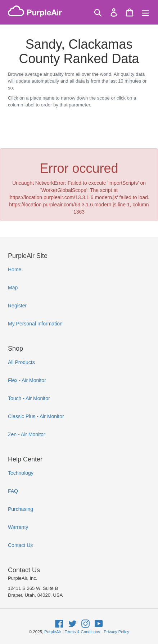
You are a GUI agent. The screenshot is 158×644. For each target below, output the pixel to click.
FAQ (13, 491)
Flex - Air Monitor (27, 380)
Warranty (18, 527)
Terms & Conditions (82, 632)
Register (17, 306)
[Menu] (145, 12)
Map (13, 288)
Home (15, 270)
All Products (21, 362)
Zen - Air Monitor (26, 434)
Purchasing (21, 509)
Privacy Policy (116, 632)
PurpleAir (53, 632)
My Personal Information (35, 324)
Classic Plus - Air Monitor (36, 416)
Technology (21, 473)
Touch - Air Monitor (29, 398)
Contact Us (20, 545)
